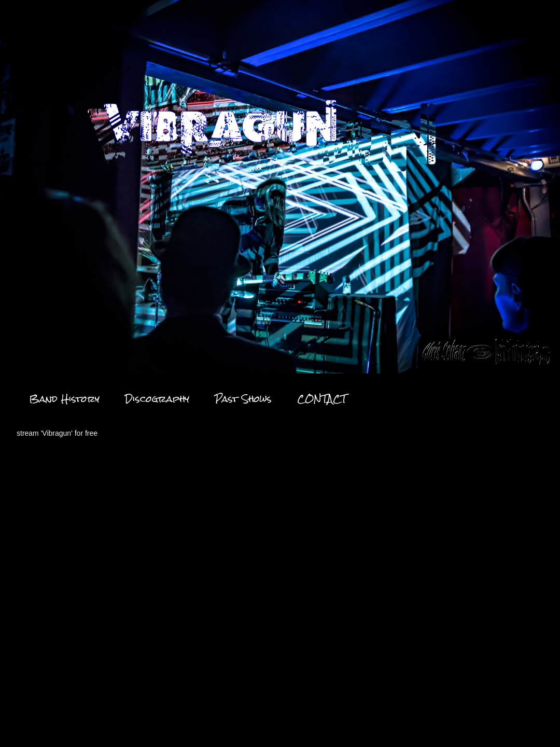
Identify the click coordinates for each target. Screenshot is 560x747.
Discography (157, 399)
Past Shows (243, 399)
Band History (64, 399)
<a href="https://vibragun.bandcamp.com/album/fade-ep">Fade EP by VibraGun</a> (107, 568)
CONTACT (322, 399)
